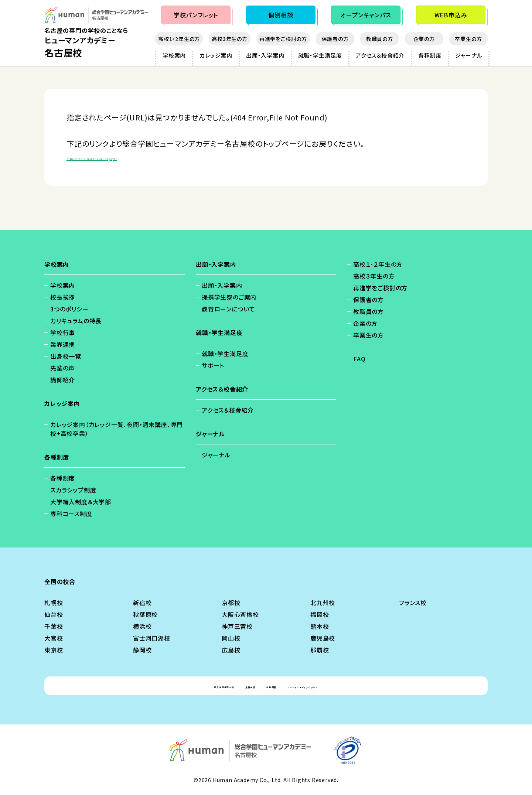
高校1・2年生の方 (179, 39)
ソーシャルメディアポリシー (332, 686)
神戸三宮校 (237, 626)
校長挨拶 (63, 297)
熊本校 (320, 626)
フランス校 (413, 603)
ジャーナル (469, 55)
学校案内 (174, 55)
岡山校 (231, 638)
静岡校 (142, 650)
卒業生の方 (468, 39)
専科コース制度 (71, 513)
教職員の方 (380, 39)
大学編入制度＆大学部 (81, 502)
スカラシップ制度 (73, 490)
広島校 (231, 650)
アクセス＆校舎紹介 (380, 55)
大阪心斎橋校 (240, 614)
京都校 (231, 603)
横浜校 (142, 626)
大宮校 (54, 638)
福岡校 (320, 614)
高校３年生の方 (374, 276)
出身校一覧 (66, 356)
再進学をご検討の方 (283, 39)
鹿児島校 (323, 638)
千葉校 (54, 626)
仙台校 (54, 614)
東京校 (54, 650)
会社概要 (273, 686)
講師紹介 (63, 380)
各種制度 (430, 55)
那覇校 (320, 650)
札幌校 (54, 603)
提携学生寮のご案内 (229, 297)
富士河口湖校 (152, 638)
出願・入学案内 (265, 55)
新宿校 (142, 603)
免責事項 (237, 686)
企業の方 (424, 39)
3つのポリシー (69, 309)
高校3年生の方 (230, 39)
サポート (213, 365)
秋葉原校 (145, 614)
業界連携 (63, 344)
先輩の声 (62, 368)
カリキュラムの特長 (76, 321)
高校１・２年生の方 (378, 264)
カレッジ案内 (216, 55)
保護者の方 (335, 39)
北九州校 (323, 603)
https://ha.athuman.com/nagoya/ (129, 157)
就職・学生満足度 (320, 55)
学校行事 (63, 332)
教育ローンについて (228, 309)
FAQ (359, 359)
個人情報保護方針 (188, 686)
